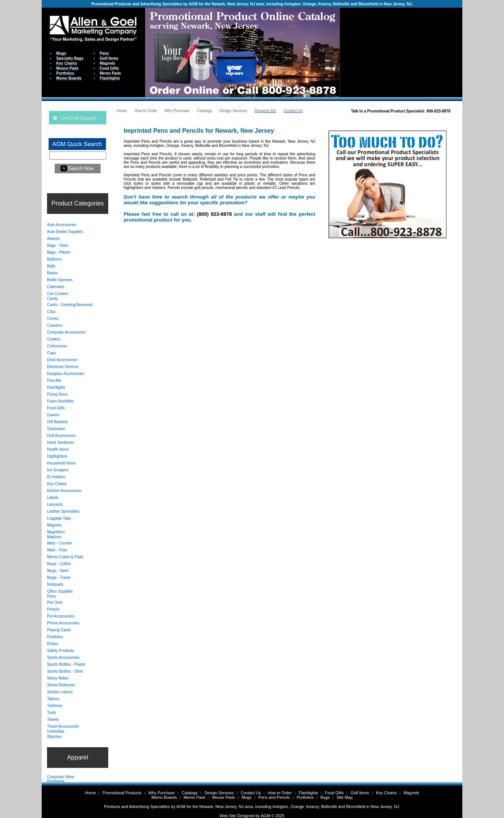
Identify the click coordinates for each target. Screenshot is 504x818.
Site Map (345, 797)
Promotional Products (122, 793)
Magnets (411, 793)
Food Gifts (334, 793)
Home (90, 793)
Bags (325, 797)
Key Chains (386, 793)
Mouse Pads (224, 797)
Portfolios (305, 797)
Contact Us (251, 793)
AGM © (267, 816)
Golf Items (360, 793)
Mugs (247, 797)
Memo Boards (164, 797)
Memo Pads (194, 797)
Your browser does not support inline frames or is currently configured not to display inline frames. (401, 52)
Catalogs (190, 793)
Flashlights (308, 793)
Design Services (219, 793)
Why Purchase (162, 793)
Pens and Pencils (274, 797)
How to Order (280, 793)
